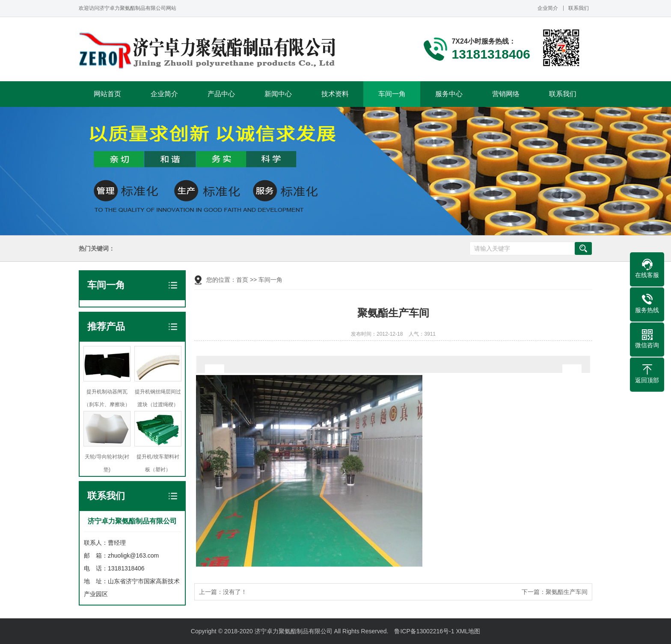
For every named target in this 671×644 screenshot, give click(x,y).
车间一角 (392, 94)
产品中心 (221, 94)
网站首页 (107, 94)
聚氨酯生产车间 (567, 592)
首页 (242, 280)
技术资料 (335, 94)
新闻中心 (278, 94)
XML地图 (468, 631)
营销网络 (506, 94)
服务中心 (449, 94)
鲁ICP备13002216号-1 (424, 631)
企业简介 (548, 8)
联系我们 (579, 8)
